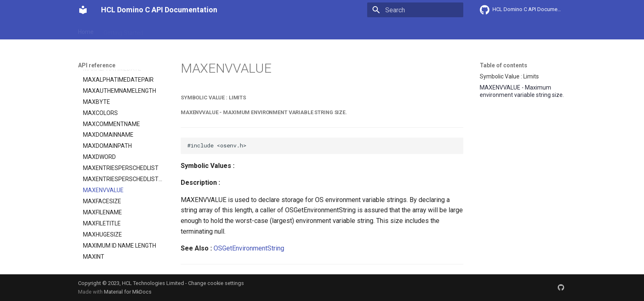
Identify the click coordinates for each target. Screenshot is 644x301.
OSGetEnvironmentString (249, 248)
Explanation (206, 30)
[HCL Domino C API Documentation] (83, 10)
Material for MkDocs (128, 292)
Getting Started (123, 30)
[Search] (415, 10)
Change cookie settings (216, 283)
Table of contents (504, 65)
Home (86, 30)
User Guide (167, 30)
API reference (249, 30)
